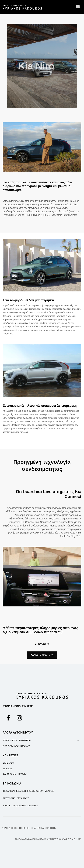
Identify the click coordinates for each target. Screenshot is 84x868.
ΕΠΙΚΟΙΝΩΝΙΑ (12, 784)
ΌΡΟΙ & (16, 828)
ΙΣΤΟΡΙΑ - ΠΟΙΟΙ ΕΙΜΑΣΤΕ (18, 706)
